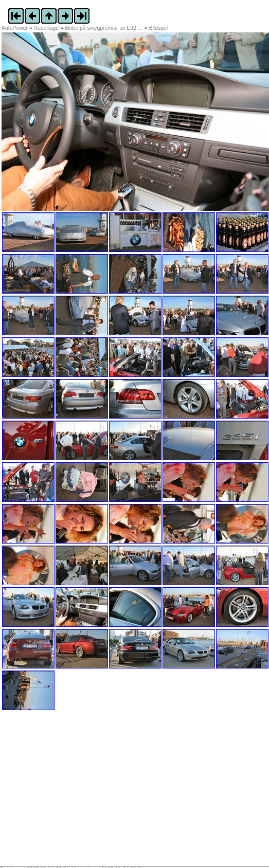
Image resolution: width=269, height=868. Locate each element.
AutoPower (15, 28)
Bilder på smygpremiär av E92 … (104, 28)
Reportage (47, 28)
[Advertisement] (66, 792)
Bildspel (158, 28)
